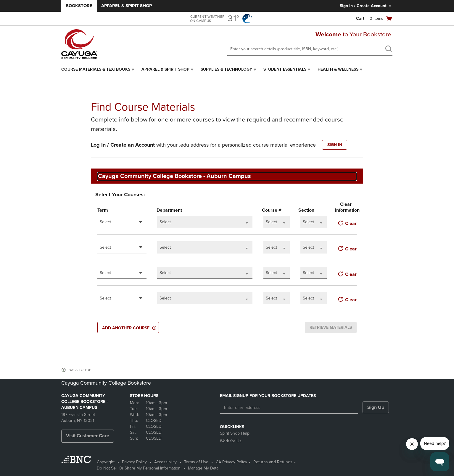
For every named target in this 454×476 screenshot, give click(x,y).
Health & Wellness (338, 69)
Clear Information (346, 207)
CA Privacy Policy (231, 462)
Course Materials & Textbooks (96, 69)
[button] (128, 327)
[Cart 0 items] (374, 19)
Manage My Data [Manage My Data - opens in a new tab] (203, 468)
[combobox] (227, 176)
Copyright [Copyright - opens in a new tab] (106, 462)
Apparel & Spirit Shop (127, 6)
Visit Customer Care (88, 436)
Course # (272, 210)
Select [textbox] (105, 222)
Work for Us (231, 441)
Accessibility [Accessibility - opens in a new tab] (165, 462)
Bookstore (79, 6)
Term (103, 210)
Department (169, 210)
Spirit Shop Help (235, 433)
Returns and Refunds (273, 462)
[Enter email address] (289, 408)
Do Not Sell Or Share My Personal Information (139, 468)
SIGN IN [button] (335, 145)
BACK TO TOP (80, 370)
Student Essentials (285, 69)
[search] (388, 49)
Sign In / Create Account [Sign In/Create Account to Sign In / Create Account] (366, 6)
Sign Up (376, 407)
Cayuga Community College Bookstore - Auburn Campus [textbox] (174, 176)
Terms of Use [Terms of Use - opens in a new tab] (196, 462)
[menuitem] (98, 69)
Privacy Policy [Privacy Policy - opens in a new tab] (134, 462)
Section (306, 210)
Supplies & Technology (226, 69)
